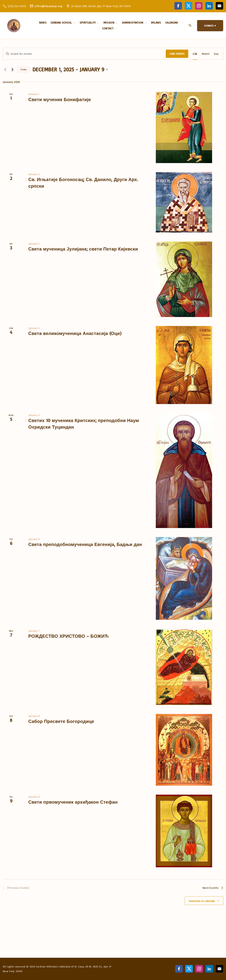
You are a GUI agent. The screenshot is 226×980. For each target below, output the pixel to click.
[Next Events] (12, 69)
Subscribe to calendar (202, 901)
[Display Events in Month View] (206, 54)
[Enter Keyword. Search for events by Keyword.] (84, 54)
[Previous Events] (5, 69)
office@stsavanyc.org (49, 6)
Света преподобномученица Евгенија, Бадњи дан (85, 544)
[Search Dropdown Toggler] (190, 26)
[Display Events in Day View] (216, 54)
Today (24, 69)
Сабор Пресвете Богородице (61, 721)
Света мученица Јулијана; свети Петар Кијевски (83, 249)
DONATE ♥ (210, 26)
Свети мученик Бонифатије (60, 99)
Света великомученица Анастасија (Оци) (75, 333)
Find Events (177, 54)
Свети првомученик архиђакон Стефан (73, 802)
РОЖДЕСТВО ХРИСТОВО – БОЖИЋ (69, 636)
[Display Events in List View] (195, 54)
